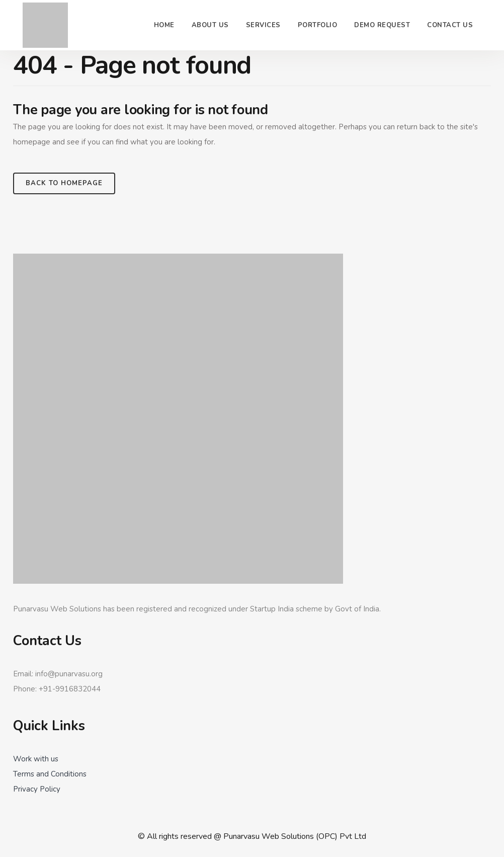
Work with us (36, 759)
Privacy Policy (37, 789)
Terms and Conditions (50, 774)
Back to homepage (64, 183)
